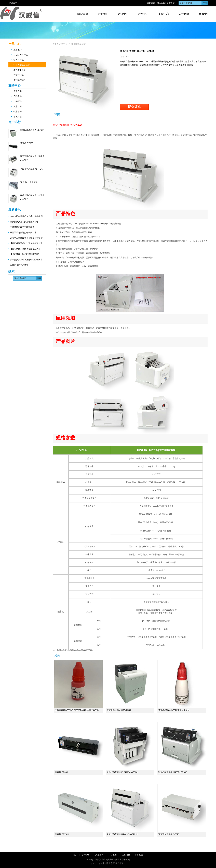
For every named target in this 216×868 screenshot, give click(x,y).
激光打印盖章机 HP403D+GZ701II (122, 834)
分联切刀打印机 (21, 55)
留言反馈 (171, 3)
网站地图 (113, 855)
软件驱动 (18, 101)
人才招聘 (184, 14)
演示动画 (18, 106)
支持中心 (164, 14)
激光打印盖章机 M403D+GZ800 (173, 772)
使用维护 (18, 112)
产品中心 (143, 14)
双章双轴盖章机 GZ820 (169, 834)
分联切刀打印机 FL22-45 (31, 169)
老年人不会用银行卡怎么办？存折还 (26, 216)
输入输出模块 (20, 70)
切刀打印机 (19, 60)
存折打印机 (19, 75)
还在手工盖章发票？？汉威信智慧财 (26, 238)
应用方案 (18, 91)
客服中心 (204, 14)
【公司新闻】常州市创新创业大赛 (25, 249)
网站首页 (151, 3)
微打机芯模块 (20, 80)
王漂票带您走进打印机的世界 (23, 233)
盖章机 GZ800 (27, 143)
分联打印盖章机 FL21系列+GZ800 (122, 772)
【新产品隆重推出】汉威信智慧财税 (26, 243)
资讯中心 (123, 14)
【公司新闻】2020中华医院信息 (25, 254)
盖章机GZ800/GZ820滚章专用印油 (174, 710)
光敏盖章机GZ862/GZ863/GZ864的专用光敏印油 (77, 710)
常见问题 (18, 117)
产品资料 (18, 96)
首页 (55, 44)
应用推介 (18, 50)
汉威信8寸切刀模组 (29, 182)
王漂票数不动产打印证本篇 (22, 227)
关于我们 (103, 14)
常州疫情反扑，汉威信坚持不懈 (24, 222)
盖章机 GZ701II (62, 834)
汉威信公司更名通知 (19, 265)
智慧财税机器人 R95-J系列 (32, 130)
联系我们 (126, 855)
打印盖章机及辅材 (22, 65)
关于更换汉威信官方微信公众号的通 (26, 260)
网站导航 (161, 3)
